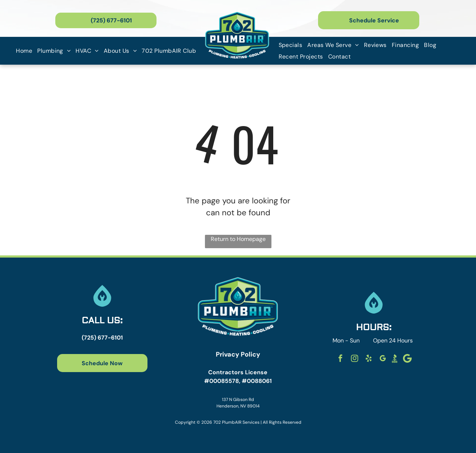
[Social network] (395, 359)
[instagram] (355, 359)
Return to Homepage (238, 239)
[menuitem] (24, 51)
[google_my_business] (383, 359)
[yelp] (369, 359)
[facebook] (340, 359)
